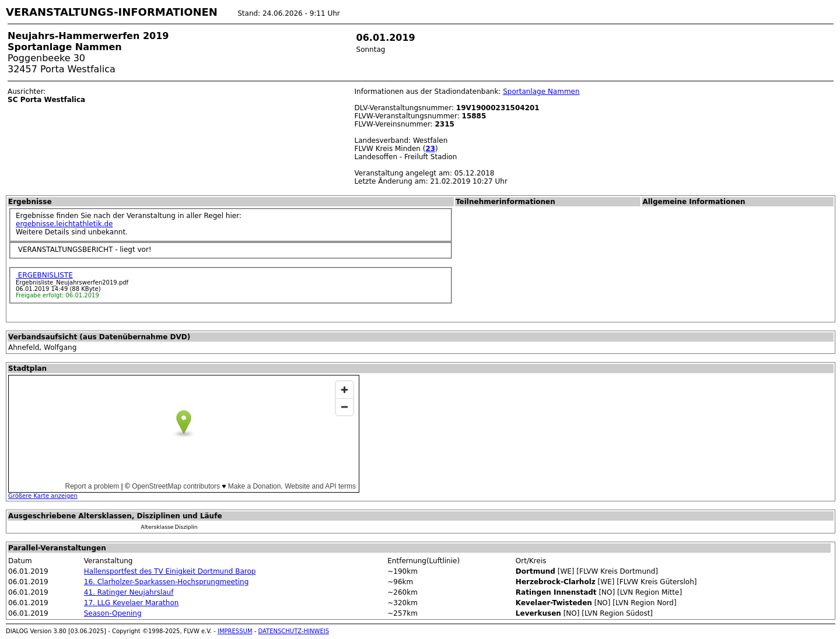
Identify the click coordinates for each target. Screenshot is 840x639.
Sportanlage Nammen (541, 92)
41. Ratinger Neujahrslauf (129, 592)
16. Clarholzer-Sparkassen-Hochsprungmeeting (167, 582)
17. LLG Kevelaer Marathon (132, 603)
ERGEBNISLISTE (44, 275)
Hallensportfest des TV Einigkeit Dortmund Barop (170, 571)
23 (430, 149)
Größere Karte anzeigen (43, 496)
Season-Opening (113, 613)
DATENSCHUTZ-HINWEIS (294, 631)
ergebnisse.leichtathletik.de (64, 224)
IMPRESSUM (235, 631)
